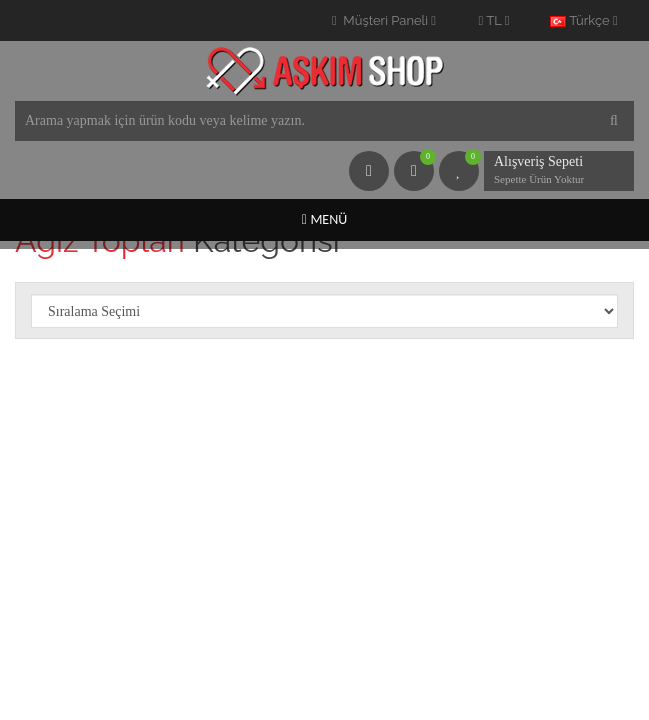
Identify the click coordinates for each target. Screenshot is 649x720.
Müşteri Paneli (384, 20)
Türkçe (583, 20)
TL (494, 20)
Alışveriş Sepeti (544, 171)
